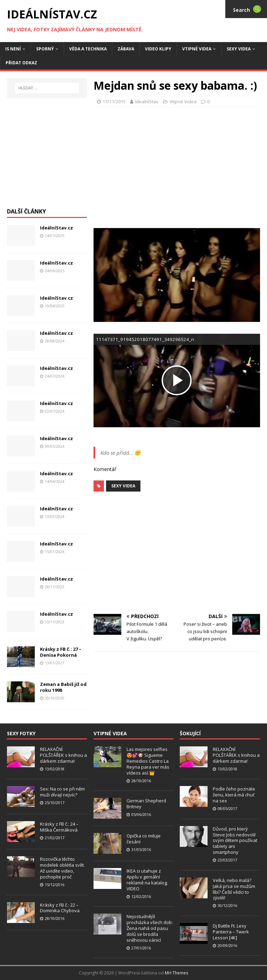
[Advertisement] (180, 167)
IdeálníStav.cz (56, 228)
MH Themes (176, 973)
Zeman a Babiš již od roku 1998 (63, 687)
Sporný (45, 49)
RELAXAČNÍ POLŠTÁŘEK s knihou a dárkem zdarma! (63, 755)
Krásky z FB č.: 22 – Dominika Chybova (60, 908)
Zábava (126, 49)
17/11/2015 (114, 102)
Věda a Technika (88, 49)
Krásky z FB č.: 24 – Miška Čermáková (59, 827)
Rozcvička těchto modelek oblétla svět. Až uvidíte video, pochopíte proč (62, 868)
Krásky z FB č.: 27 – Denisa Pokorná (61, 652)
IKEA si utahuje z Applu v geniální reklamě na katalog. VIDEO (147, 880)
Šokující (190, 733)
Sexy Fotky (21, 733)
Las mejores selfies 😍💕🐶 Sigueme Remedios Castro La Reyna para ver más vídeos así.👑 (148, 761)
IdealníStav (147, 102)
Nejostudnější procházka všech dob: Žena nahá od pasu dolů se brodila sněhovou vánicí (150, 928)
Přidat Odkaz (21, 63)
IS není (13, 49)
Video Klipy (158, 49)
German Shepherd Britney (146, 804)
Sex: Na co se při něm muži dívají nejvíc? (62, 792)
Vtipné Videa (197, 49)
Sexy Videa (123, 486)
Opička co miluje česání (144, 839)
